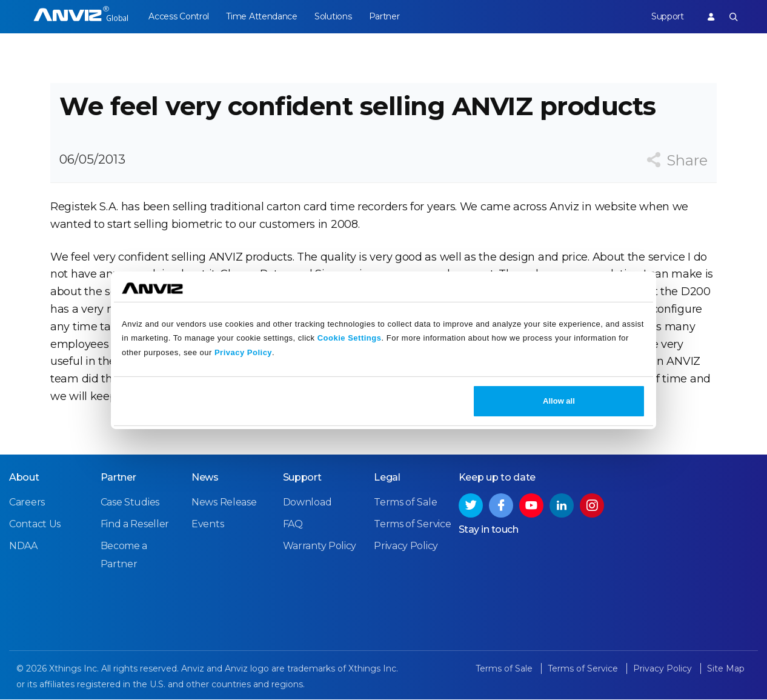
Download (307, 503)
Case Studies (130, 503)
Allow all (559, 401)
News (205, 478)
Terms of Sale (405, 503)
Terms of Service (412, 525)
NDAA (23, 546)
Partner (384, 16)
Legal (387, 478)
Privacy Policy (243, 352)
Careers (27, 503)
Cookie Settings (350, 338)
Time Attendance (262, 16)
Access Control (179, 16)
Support (668, 16)
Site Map (726, 669)
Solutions (334, 16)
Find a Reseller (135, 525)
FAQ (293, 525)
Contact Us (35, 525)
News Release (224, 503)
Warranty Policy (320, 546)
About (24, 478)
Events (208, 525)
